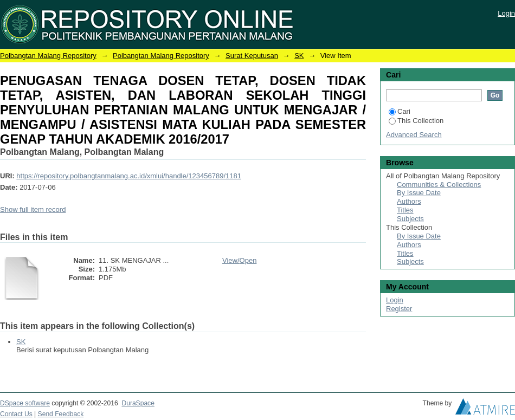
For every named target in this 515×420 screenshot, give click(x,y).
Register (399, 309)
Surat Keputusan (252, 56)
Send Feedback (61, 414)
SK (299, 56)
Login (506, 13)
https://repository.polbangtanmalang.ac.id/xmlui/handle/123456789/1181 (129, 176)
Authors (409, 201)
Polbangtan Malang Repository (48, 56)
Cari (400, 111)
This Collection (416, 121)
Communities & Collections (439, 185)
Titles (405, 210)
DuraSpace (138, 403)
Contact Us (16, 414)
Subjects (410, 219)
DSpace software (25, 403)
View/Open (239, 260)
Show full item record (33, 209)
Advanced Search (414, 135)
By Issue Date (419, 193)
